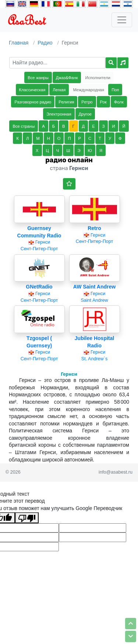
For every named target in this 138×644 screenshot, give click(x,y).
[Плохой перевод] (27, 518)
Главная (19, 43)
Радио (45, 43)
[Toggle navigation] (122, 20)
